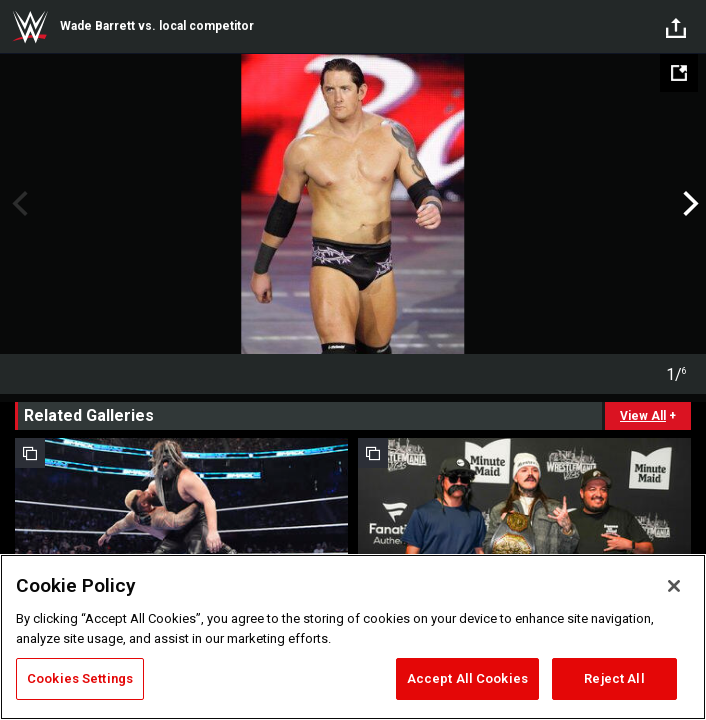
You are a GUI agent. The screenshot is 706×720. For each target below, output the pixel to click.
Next (688, 204)
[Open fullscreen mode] (679, 73)
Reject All (614, 678)
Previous (17, 204)
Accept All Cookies (467, 678)
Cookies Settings (80, 678)
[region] (353, 637)
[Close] (674, 586)
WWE (30, 27)
